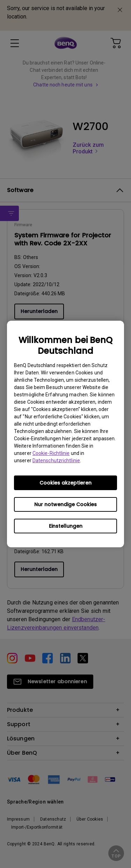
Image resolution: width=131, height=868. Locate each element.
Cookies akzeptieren (65, 483)
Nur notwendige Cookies (65, 504)
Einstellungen (66, 526)
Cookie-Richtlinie (51, 453)
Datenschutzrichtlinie (56, 460)
